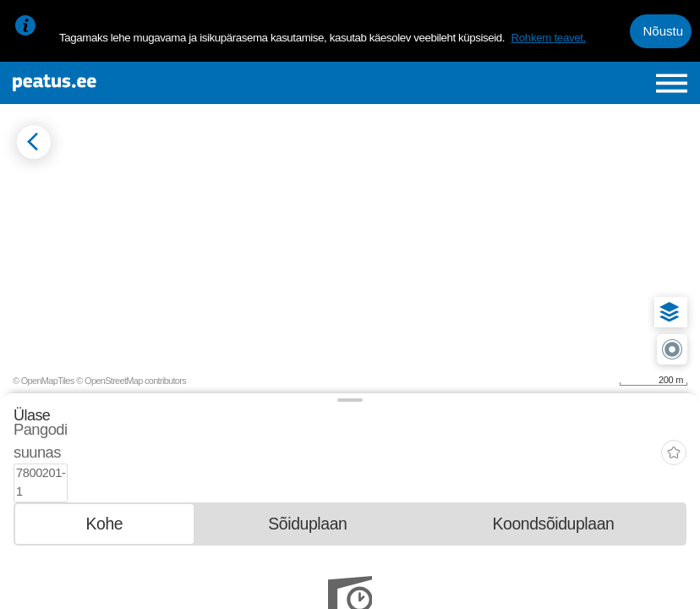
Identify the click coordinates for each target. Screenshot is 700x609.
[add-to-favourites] (674, 435)
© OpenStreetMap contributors (131, 381)
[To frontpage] (129, 83)
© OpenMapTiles (44, 381)
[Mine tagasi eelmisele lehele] (34, 142)
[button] (670, 312)
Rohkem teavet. (548, 38)
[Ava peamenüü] (672, 83)
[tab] (104, 487)
